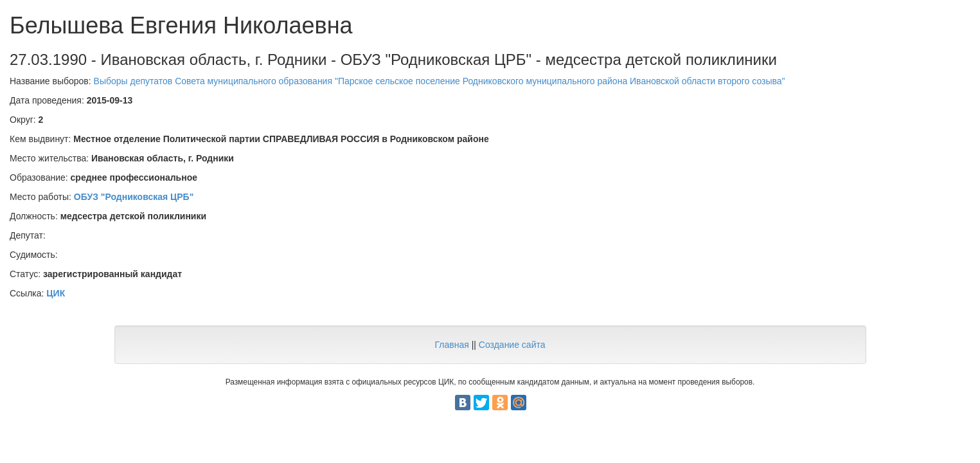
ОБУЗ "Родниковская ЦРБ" (134, 197)
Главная (451, 345)
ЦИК (56, 293)
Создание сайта (512, 345)
